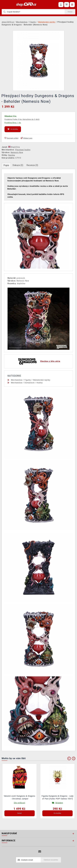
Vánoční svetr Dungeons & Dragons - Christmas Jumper (20, 797)
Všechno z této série (50, 361)
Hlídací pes (27, 138)
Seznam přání (11, 138)
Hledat (70, 12)
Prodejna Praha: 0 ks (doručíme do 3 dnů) (22, 119)
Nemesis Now (17, 152)
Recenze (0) (32, 165)
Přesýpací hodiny (23, 150)
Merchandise (17, 380)
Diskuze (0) (18, 165)
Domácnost (29, 383)
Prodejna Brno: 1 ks (13, 123)
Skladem (59, 803)
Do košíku (13, 129)
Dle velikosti (20, 803)
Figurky (28, 380)
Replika (12, 155)
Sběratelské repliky (42, 380)
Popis (6, 165)
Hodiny (40, 383)
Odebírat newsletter (51, 860)
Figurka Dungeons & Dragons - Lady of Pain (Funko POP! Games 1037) (58, 797)
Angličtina (14, 147)
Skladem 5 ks (10, 116)
